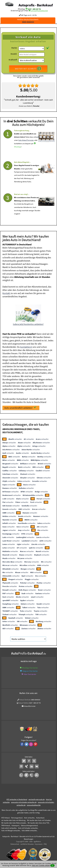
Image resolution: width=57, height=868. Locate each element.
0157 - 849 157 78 (34, 9)
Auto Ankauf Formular (26, 147)
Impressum (39, 843)
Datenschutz (15, 843)
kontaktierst (26, 346)
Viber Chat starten (30, 673)
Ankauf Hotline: (24, 702)
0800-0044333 (36, 699)
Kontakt (6, 292)
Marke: (14, 48)
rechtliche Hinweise (27, 843)
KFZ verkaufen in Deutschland (17, 799)
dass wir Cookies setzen (41, 865)
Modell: (14, 54)
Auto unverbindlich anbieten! (20, 407)
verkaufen (15, 438)
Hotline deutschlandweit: (28, 21)
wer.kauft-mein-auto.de (37, 799)
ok (52, 865)
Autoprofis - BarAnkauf (36, 5)
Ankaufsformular (30, 705)
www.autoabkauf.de (34, 804)
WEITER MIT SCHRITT (28, 69)
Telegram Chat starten (30, 670)
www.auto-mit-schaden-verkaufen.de (24, 801)
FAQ (45, 843)
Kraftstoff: (13, 60)
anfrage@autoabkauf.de (39, 11)
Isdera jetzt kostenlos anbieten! (28, 323)
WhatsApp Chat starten (30, 667)
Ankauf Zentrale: (25, 699)
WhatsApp (18, 154)
